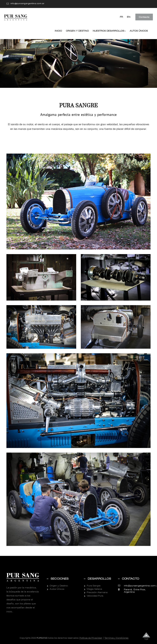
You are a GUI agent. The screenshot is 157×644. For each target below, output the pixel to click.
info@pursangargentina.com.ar (28, 3)
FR (121, 17)
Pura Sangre (94, 586)
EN (129, 17)
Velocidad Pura (95, 596)
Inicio (58, 31)
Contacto (144, 17)
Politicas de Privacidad (91, 638)
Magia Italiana (94, 589)
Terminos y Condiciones (116, 638)
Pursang (42, 638)
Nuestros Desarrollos (109, 31)
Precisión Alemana (97, 592)
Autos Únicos (139, 31)
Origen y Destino (77, 31)
